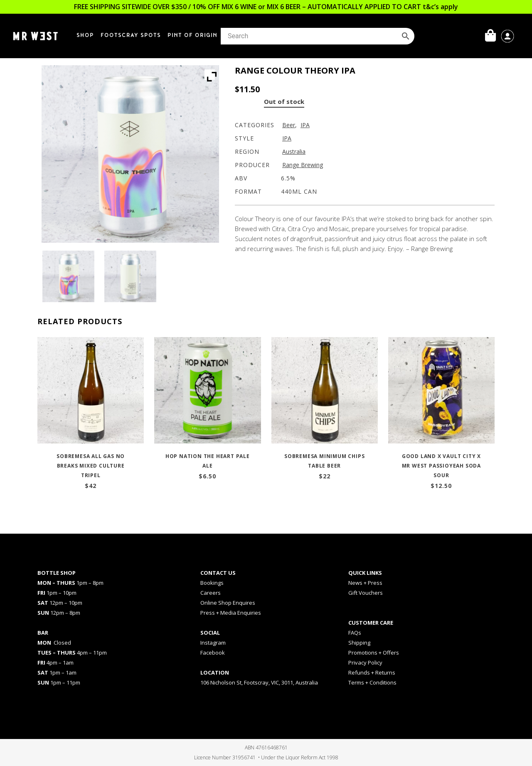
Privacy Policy (365, 663)
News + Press (365, 583)
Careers (211, 593)
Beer (289, 125)
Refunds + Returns (372, 672)
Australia (294, 151)
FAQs (355, 633)
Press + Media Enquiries (231, 613)
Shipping (359, 643)
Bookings (212, 583)
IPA (305, 125)
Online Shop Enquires (228, 603)
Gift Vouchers (366, 593)
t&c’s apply (440, 7)
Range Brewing (303, 165)
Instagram (213, 643)
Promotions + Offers (374, 653)
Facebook (213, 653)
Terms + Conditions (372, 682)
